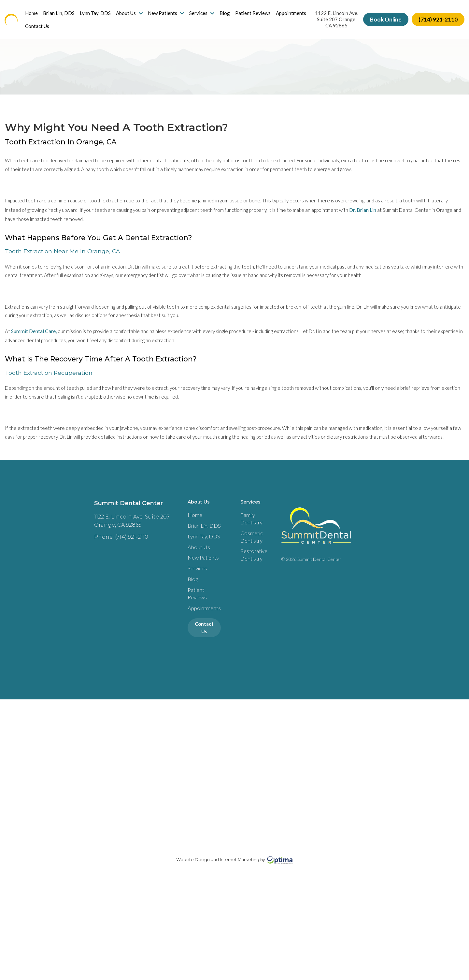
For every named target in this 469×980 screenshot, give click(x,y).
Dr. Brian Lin (375, 222)
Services (207, 16)
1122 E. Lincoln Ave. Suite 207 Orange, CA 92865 (333, 23)
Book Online (381, 23)
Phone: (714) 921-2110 (116, 596)
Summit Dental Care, (34, 362)
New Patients (171, 16)
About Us (135, 16)
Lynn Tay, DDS (100, 16)
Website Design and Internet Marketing (218, 949)
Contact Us (78, 29)
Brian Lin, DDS (64, 16)
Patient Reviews (258, 16)
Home (37, 16)
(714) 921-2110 (433, 23)
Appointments (45, 29)
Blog (230, 16)
